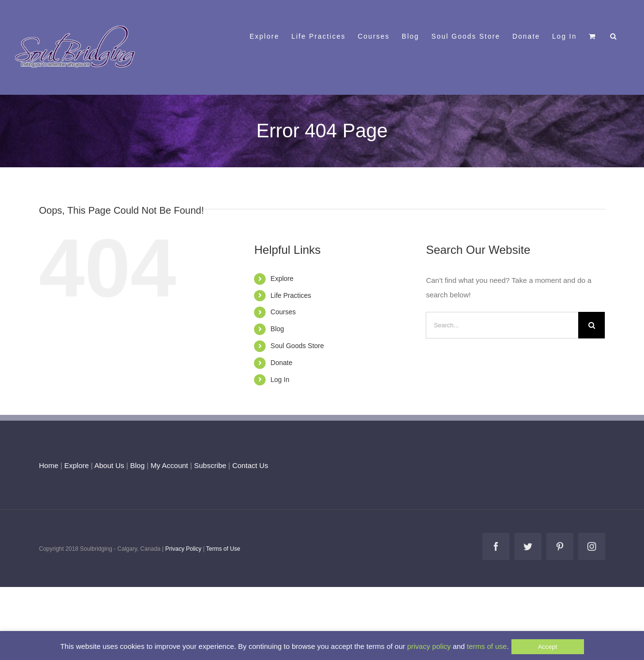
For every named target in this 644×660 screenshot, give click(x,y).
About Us (109, 465)
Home (49, 465)
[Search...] (502, 325)
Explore (282, 279)
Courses (283, 312)
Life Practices (291, 295)
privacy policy (429, 646)
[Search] (592, 325)
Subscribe (210, 465)
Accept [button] (548, 647)
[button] (614, 35)
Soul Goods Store (297, 346)
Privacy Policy (184, 549)
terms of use (487, 646)
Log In (280, 380)
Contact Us (249, 465)
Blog (277, 329)
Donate (281, 363)
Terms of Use (223, 549)
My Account (169, 465)
